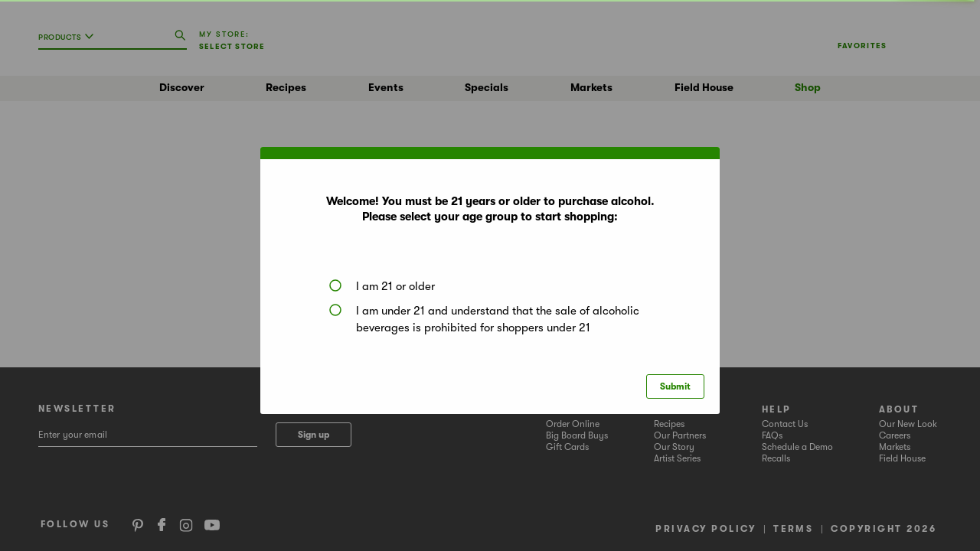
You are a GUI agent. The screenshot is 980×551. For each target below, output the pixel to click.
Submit (675, 386)
